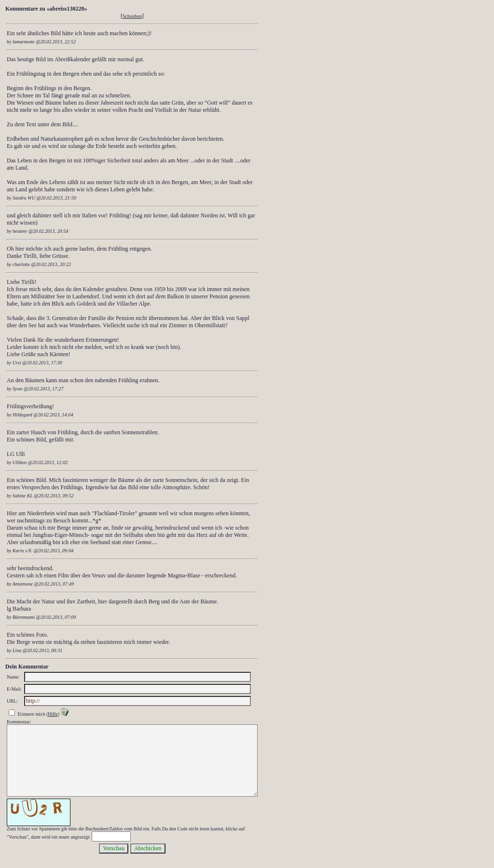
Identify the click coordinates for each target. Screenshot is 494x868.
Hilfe (53, 714)
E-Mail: (14, 689)
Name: (13, 677)
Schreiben (132, 16)
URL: (12, 701)
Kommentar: (19, 722)
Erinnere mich (32, 714)
